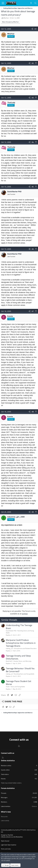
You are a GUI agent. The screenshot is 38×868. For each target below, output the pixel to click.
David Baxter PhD (14, 191)
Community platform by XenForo (18, 831)
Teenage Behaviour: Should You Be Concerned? (20, 670)
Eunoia (10, 316)
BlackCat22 (9, 661)
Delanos (34, 806)
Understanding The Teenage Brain (19, 627)
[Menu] (3, 3)
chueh (8, 687)
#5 (33, 187)
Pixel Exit (10, 835)
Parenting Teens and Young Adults (20, 632)
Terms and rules (6, 849)
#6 (33, 249)
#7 (33, 311)
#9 (33, 512)
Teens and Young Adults (18, 687)
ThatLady (11, 102)
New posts (4, 816)
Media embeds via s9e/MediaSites (12, 837)
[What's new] (31, 3)
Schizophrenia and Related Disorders (25, 648)
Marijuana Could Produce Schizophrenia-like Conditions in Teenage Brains (21, 643)
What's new (6, 812)
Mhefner (6, 18)
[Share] (32, 29)
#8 (33, 412)
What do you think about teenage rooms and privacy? (18, 13)
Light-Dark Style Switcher (9, 845)
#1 (36, 29)
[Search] (35, 3)
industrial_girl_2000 (16, 517)
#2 (33, 63)
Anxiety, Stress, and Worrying (22, 661)
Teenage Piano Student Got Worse (19, 683)
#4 (33, 142)
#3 (33, 98)
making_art (9, 648)
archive (25, 614)
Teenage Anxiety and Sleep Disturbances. (18, 657)
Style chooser (5, 841)
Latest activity (5, 821)
